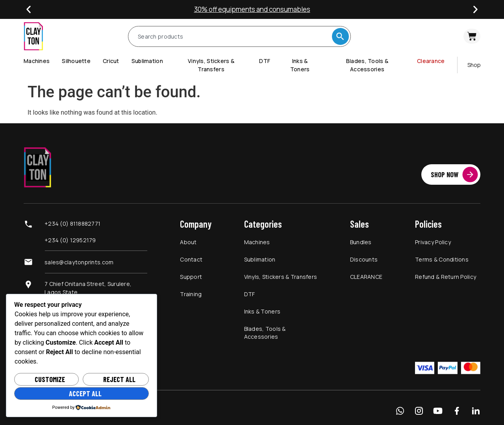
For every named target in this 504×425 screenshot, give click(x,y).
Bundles (361, 242)
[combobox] (233, 36)
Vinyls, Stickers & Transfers (281, 277)
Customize (50, 379)
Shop (474, 65)
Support (191, 277)
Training (191, 294)
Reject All (119, 379)
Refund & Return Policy (446, 277)
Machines (257, 242)
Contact (191, 259)
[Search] (340, 36)
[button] (29, 10)
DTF (250, 294)
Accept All (85, 393)
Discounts (364, 259)
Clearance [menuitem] (431, 61)
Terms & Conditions (442, 259)
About (188, 242)
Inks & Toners (262, 311)
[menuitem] (43, 61)
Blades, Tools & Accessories (265, 333)
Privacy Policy (433, 242)
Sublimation (260, 259)
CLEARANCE (366, 277)
